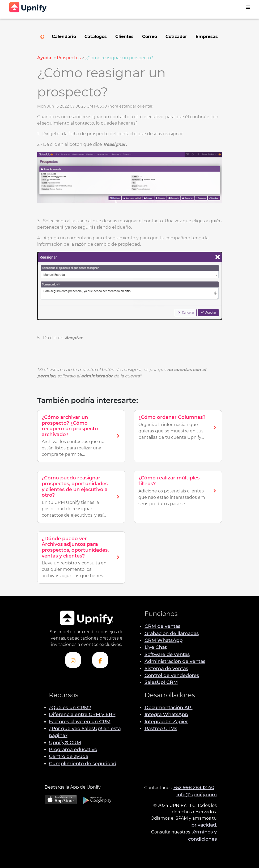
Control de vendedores (172, 675)
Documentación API (169, 707)
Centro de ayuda (69, 756)
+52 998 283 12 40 (194, 787)
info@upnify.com (197, 795)
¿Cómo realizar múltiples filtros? (169, 481)
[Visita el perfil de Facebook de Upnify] (100, 660)
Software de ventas (167, 654)
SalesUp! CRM (161, 682)
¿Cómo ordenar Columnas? (172, 417)
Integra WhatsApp (166, 714)
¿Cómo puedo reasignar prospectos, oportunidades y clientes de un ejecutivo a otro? (75, 486)
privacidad (204, 825)
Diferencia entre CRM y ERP (82, 714)
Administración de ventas (175, 661)
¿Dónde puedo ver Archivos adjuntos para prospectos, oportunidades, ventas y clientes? (75, 547)
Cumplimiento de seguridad (83, 763)
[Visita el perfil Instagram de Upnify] (73, 660)
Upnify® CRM (65, 743)
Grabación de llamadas (172, 633)
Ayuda (45, 58)
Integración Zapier (166, 722)
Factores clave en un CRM (80, 722)
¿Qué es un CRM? (70, 707)
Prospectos (69, 58)
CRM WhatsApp (164, 640)
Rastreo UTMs (161, 728)
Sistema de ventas (166, 668)
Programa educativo (73, 749)
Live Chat (156, 647)
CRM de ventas (162, 626)
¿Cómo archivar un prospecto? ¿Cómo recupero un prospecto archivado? (70, 426)
